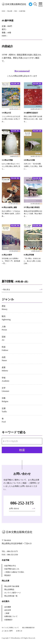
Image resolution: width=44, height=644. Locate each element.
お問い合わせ (14, 508)
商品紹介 (8, 575)
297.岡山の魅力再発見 (32, 207)
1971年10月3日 (15, 251)
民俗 (5, 349)
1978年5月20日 (37, 251)
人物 (4, 328)
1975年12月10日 (14, 204)
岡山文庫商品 (9, 590)
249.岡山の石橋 (29, 160)
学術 (6, 379)
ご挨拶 (7, 613)
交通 (4, 410)
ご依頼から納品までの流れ (14, 572)
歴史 (5, 308)
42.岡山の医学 (7, 255)
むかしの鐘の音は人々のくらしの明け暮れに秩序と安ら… (11, 166)
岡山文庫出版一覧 (11, 596)
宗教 (5, 400)
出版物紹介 (8, 620)
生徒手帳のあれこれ (12, 569)
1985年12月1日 (15, 109)
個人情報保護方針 (29, 628)
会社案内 (6, 601)
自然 (4, 359)
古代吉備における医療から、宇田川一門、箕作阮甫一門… (11, 261)
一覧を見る (6, 290)
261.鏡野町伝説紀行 (31, 113)
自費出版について (11, 616)
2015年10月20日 (36, 204)
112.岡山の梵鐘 (7, 160)
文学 (5, 389)
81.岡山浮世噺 (29, 255)
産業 (5, 369)
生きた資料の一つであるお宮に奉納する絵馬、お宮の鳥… (11, 214)
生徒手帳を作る (10, 566)
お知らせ (19, 631)
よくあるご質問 (7, 631)
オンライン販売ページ (13, 593)
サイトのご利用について (10, 628)
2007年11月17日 (36, 156)
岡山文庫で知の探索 (12, 586)
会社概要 (8, 607)
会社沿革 (8, 610)
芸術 (4, 338)
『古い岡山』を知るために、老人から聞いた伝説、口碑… (33, 261)
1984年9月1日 (15, 156)
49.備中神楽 (8, 21)
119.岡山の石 (6, 113)
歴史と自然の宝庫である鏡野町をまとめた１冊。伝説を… (33, 119)
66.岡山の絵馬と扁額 (9, 207)
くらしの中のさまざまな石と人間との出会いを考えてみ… (11, 119)
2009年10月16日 (36, 109)
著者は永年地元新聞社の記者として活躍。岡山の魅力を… (33, 214)
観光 (6, 318)
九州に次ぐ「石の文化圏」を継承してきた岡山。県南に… (33, 166)
